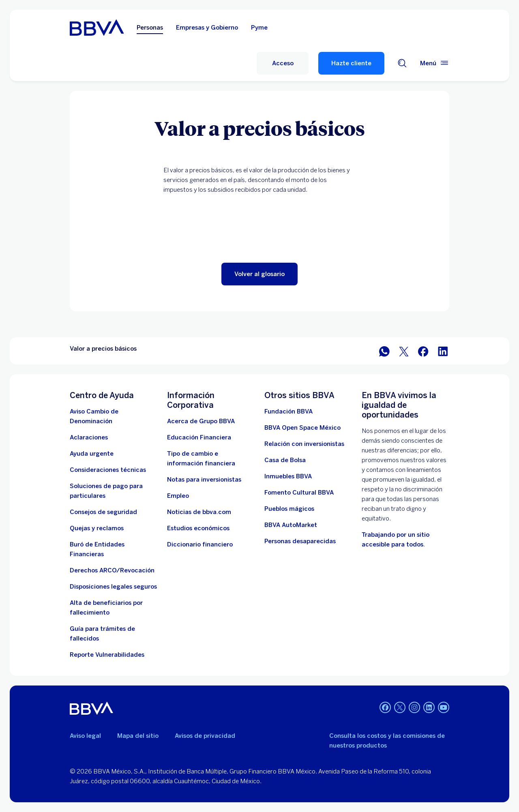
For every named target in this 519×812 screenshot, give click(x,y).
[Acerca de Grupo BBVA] (201, 421)
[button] (259, 274)
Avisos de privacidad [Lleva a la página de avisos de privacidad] (205, 736)
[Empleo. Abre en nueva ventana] (178, 496)
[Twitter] (400, 708)
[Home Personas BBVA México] (97, 28)
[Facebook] (385, 708)
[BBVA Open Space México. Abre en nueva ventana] (302, 428)
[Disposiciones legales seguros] (113, 587)
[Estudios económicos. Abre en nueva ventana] (198, 528)
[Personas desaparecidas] (300, 541)
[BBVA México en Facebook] (423, 351)
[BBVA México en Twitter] (404, 351)
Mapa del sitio (138, 736)
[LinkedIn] (429, 708)
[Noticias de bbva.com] (199, 512)
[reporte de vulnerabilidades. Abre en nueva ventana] (107, 655)
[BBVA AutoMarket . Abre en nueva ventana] (291, 525)
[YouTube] (444, 708)
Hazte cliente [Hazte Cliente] (351, 63)
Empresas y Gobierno (207, 28)
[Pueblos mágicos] (289, 509)
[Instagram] (414, 708)
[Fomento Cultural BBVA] (299, 493)
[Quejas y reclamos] (97, 528)
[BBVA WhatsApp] (384, 351)
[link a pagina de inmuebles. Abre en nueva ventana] (288, 476)
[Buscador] (402, 63)
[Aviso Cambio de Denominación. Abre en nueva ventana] (114, 416)
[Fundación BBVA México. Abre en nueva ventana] (288, 411)
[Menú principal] (435, 63)
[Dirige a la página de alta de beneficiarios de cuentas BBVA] (114, 608)
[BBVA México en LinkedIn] (443, 351)
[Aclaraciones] (89, 437)
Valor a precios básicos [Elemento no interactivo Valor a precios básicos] (103, 349)
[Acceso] (283, 63)
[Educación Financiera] (199, 437)
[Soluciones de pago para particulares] (114, 491)
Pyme (259, 28)
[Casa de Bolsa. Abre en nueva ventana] (285, 460)
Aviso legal (85, 736)
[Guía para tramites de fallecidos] (114, 634)
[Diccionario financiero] (200, 544)
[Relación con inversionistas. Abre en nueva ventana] (304, 444)
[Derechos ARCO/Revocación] (112, 570)
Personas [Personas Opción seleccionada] (150, 28)
